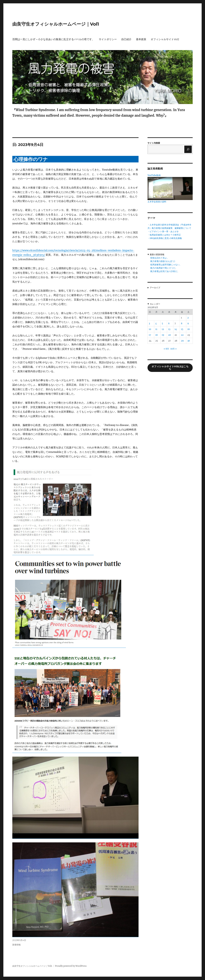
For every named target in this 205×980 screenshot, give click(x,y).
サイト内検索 (154, 143)
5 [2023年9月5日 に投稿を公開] (162, 323)
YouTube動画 (154, 175)
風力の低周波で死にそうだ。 (164, 268)
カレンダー (155, 304)
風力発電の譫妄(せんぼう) (163, 261)
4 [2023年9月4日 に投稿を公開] (156, 323)
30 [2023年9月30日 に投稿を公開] (189, 341)
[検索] (188, 149)
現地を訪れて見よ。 (160, 258)
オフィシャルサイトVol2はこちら (170, 368)
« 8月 (166, 349)
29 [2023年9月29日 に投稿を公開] (182, 341)
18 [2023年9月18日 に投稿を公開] (156, 335)
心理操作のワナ (31, 159)
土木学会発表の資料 (157, 202)
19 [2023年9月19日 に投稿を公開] (163, 335)
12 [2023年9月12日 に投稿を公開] (163, 329)
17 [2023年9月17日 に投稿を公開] (150, 335)
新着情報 (16, 945)
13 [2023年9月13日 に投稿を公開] (169, 329)
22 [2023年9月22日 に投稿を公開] (182, 335)
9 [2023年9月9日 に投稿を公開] (188, 323)
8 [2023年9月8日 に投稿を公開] (182, 323)
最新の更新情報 (157, 255)
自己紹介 (126, 39)
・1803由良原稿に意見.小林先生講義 (165, 238)
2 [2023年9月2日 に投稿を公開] (188, 318)
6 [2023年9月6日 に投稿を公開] (169, 323)
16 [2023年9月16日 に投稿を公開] (189, 329)
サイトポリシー (108, 39)
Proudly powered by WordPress (71, 966)
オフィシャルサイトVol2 (165, 39)
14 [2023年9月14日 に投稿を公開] (176, 329)
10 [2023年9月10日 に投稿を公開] (150, 329)
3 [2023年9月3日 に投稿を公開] (149, 323)
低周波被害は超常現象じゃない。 (166, 265)
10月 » (174, 349)
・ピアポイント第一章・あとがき (163, 231)
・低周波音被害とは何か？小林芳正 (164, 235)
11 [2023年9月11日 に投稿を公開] (156, 329)
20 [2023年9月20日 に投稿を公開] (169, 335)
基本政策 (141, 39)
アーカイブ (155, 288)
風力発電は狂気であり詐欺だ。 (165, 271)
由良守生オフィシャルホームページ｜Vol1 (56, 24)
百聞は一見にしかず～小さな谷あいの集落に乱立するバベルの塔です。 (53, 39)
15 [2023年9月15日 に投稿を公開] (182, 329)
